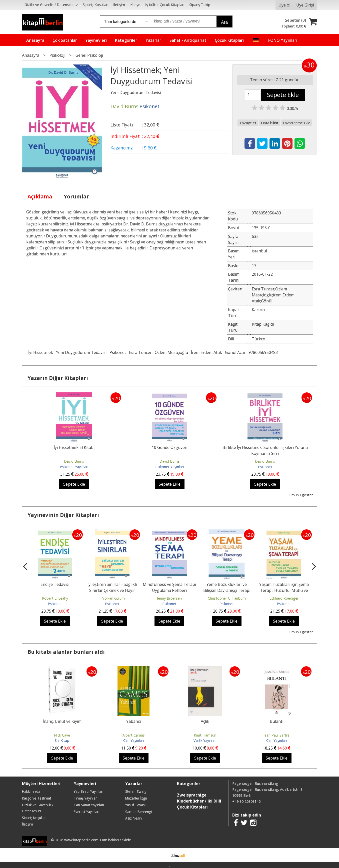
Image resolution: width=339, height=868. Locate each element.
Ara (224, 22)
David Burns (74, 461)
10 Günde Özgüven (169, 447)
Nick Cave (62, 735)
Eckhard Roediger (284, 598)
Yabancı (133, 721)
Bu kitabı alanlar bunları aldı (66, 652)
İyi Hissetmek (41, 352)
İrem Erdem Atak (206, 352)
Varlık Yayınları (205, 740)
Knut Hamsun (205, 735)
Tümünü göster (300, 495)
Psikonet (118, 352)
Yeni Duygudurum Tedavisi (81, 352)
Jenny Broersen (169, 598)
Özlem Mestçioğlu (171, 352)
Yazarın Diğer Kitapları (58, 378)
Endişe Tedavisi (55, 584)
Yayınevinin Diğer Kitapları (63, 515)
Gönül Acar (235, 352)
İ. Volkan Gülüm (112, 598)
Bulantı (276, 721)
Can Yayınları (133, 740)
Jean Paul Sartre (276, 735)
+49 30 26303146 (246, 801)
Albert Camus (134, 735)
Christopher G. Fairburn (227, 598)
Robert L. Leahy (55, 598)
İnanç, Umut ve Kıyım (62, 721)
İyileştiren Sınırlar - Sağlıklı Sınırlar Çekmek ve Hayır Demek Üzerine (112, 590)
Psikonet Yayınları (74, 467)
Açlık (205, 721)
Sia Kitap (62, 740)
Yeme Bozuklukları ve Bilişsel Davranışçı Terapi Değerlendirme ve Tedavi (227, 590)
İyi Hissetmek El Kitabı (74, 447)
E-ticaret (162, 855)
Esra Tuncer (140, 352)
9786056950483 (263, 352)
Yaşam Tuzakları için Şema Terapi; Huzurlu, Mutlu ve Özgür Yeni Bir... (284, 590)
